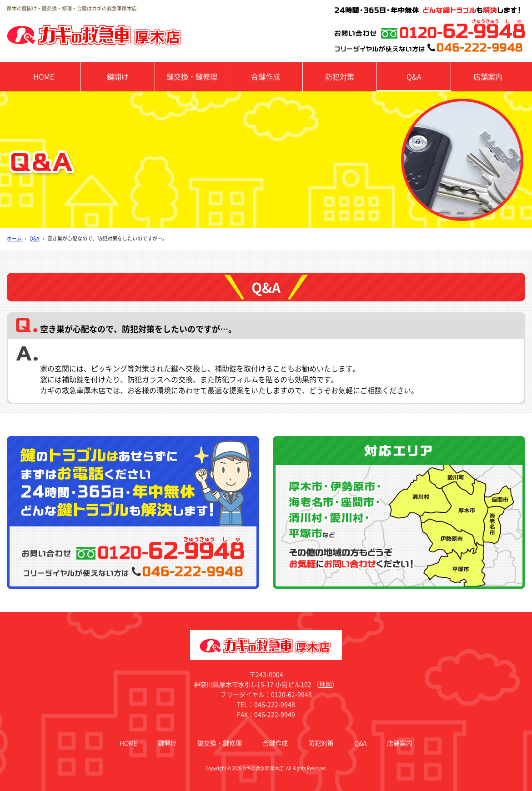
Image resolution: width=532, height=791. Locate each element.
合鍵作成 (266, 76)
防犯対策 (340, 76)
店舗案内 (488, 76)
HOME (44, 76)
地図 (326, 684)
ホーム (14, 238)
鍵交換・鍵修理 (192, 76)
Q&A (414, 76)
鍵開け (118, 76)
